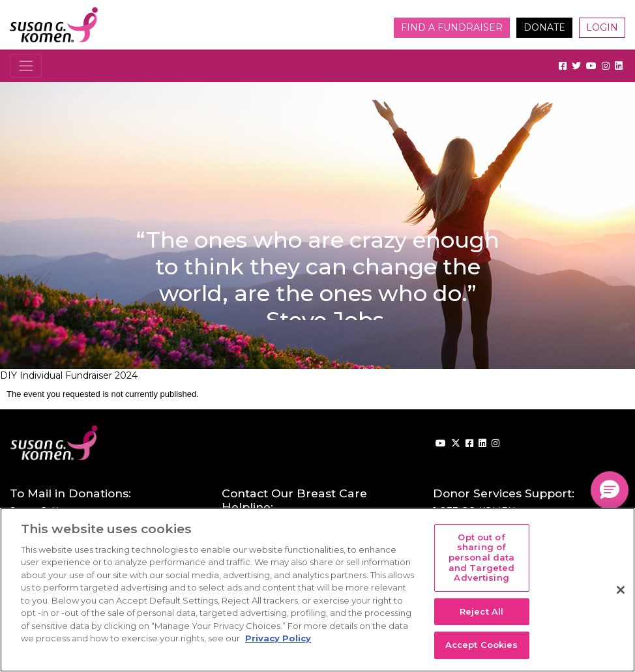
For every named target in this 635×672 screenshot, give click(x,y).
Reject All (481, 611)
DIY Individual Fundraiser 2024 (69, 375)
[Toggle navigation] (26, 66)
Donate (544, 27)
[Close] (621, 590)
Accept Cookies (482, 645)
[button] (610, 490)
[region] (317, 590)
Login (602, 27)
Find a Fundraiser (452, 27)
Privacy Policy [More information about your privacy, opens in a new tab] (278, 638)
